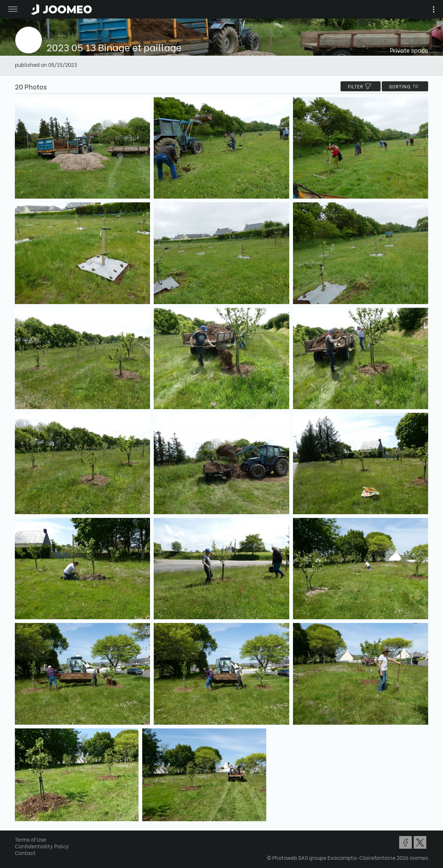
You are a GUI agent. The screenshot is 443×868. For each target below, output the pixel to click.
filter (361, 86)
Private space (409, 50)
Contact (25, 853)
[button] (20, 830)
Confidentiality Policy (42, 846)
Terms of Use (30, 839)
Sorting (405, 86)
